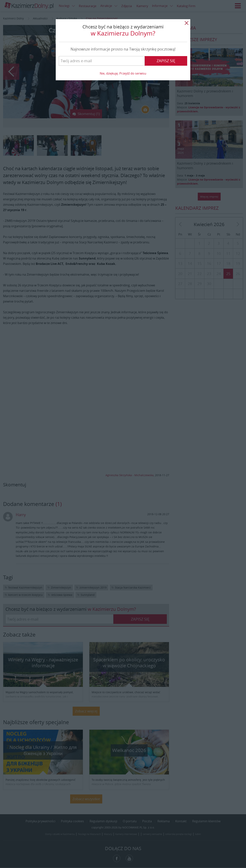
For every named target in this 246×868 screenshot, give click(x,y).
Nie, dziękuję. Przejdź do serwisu (123, 73)
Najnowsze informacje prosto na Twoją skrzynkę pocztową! (123, 49)
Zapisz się (166, 61)
